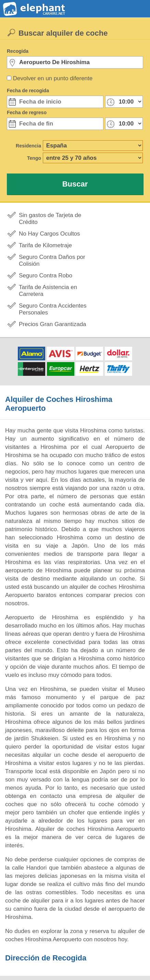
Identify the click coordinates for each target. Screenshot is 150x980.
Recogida (18, 51)
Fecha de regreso (27, 112)
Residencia (28, 146)
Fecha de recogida (28, 91)
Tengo (34, 158)
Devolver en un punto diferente (53, 78)
